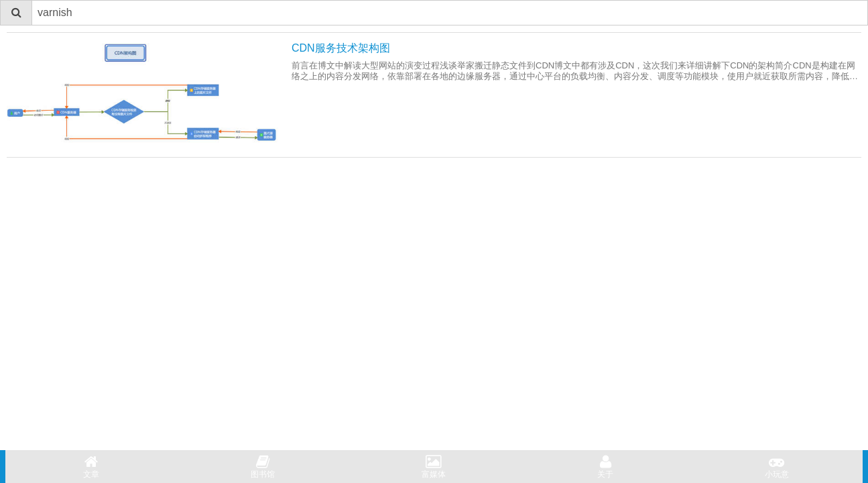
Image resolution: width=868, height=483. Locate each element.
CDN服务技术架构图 (341, 48)
